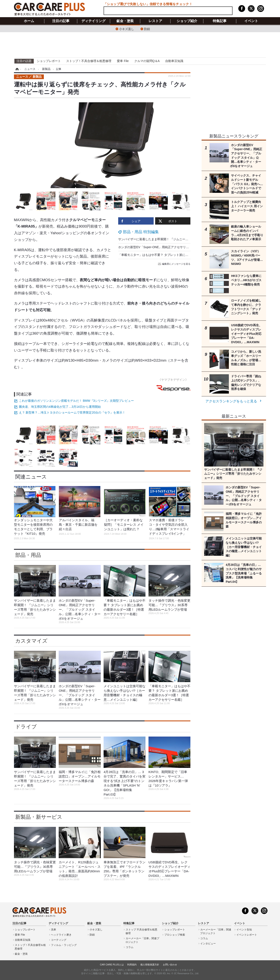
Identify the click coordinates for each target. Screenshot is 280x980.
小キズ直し (127, 29)
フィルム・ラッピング (64, 945)
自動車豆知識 (174, 61)
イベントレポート (247, 935)
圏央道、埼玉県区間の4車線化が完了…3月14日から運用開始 (60, 407)
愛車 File (123, 61)
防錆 (147, 29)
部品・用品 (28, 555)
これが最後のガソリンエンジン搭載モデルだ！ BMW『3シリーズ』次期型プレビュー (77, 401)
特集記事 (220, 21)
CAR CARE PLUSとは (112, 965)
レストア (155, 21)
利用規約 (132, 965)
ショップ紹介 (187, 21)
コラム (130, 947)
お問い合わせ (170, 965)
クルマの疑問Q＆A (147, 61)
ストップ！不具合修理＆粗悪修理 (89, 61)
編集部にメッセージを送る (174, 264)
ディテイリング (93, 21)
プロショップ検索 (175, 935)
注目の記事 (61, 21)
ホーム (29, 21)
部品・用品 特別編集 (141, 232)
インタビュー (208, 944)
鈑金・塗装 (125, 21)
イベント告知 (244, 930)
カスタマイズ (31, 641)
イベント (251, 21)
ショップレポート (49, 61)
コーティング (59, 940)
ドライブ (26, 727)
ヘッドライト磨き (61, 935)
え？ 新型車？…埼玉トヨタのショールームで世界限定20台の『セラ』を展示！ (72, 412)
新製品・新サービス (39, 817)
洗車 (54, 930)
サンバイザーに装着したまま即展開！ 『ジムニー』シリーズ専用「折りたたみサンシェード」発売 (185, 239)
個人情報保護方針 (150, 965)
